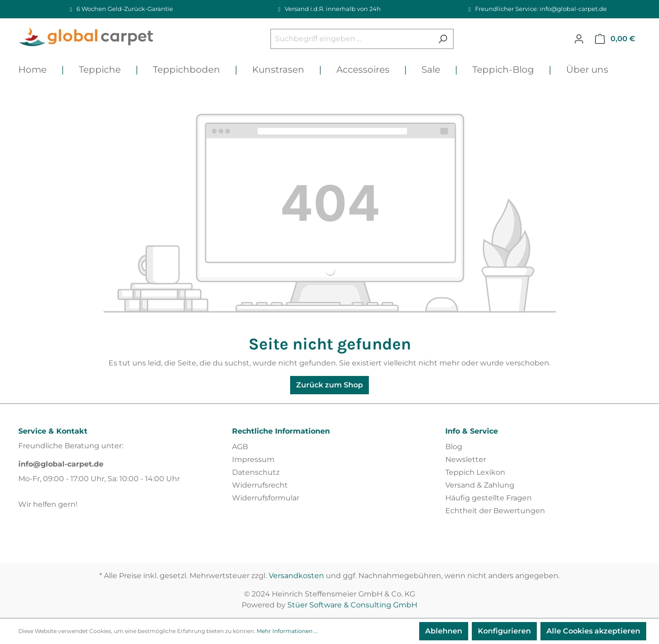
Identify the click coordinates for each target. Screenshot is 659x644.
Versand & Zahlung (480, 485)
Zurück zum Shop (329, 385)
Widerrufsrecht (260, 485)
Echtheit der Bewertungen (495, 511)
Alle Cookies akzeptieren (593, 631)
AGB (240, 447)
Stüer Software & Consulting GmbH (352, 605)
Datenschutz (256, 472)
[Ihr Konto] (579, 39)
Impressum (253, 459)
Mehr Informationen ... (287, 631)
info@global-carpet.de (61, 464)
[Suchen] (443, 39)
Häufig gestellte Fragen (489, 498)
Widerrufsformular (266, 498)
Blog (454, 447)
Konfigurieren (504, 631)
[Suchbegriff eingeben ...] (351, 39)
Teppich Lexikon (475, 472)
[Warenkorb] (615, 39)
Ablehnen (444, 631)
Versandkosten (296, 576)
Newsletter (466, 459)
